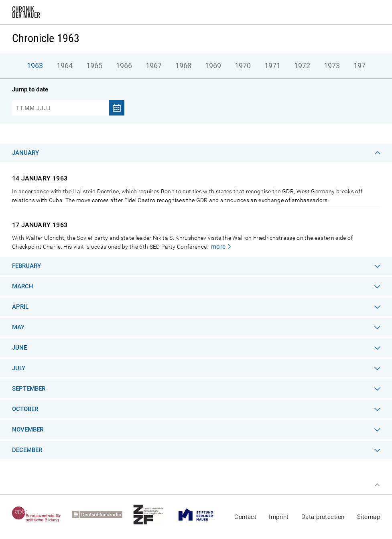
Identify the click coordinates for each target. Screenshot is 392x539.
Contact (245, 517)
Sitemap (369, 517)
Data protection (323, 517)
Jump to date (30, 89)
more (218, 247)
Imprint (279, 517)
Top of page (377, 485)
